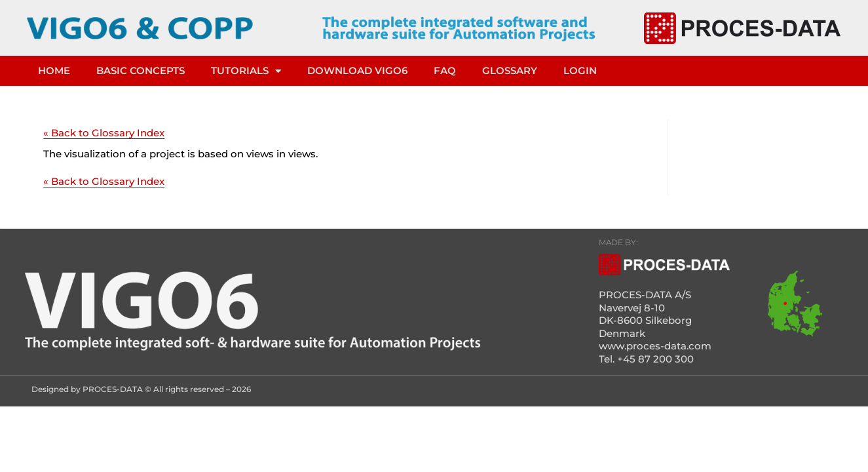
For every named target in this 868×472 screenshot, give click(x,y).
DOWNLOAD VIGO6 (357, 70)
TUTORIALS (246, 71)
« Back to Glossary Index (104, 133)
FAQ (445, 70)
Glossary (510, 70)
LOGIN (580, 70)
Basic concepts (141, 70)
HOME (54, 70)
